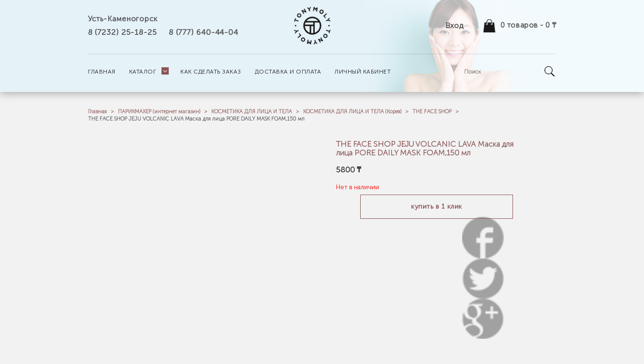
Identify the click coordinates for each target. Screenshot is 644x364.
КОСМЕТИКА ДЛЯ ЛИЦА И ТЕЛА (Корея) (352, 112)
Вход (454, 25)
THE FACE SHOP (432, 112)
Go (550, 71)
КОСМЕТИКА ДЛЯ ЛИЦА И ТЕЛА (252, 112)
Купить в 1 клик (437, 206)
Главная (97, 112)
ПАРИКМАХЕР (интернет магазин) (159, 112)
